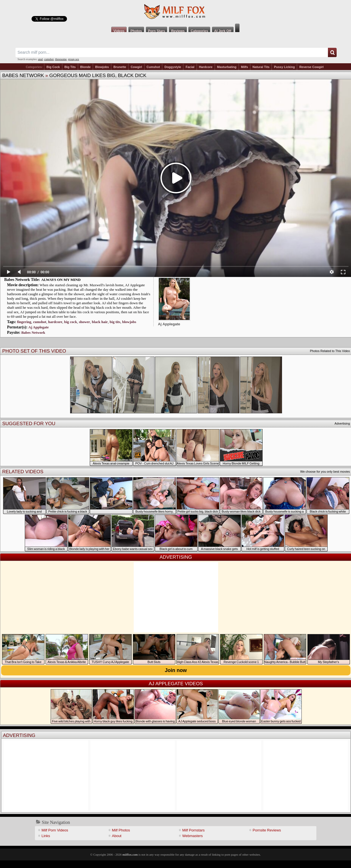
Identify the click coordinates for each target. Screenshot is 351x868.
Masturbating (227, 67)
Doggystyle (173, 67)
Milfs (244, 67)
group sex (74, 59)
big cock (71, 322)
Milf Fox (175, 12)
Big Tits (70, 67)
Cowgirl (136, 67)
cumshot (49, 59)
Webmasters (193, 836)
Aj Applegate (39, 327)
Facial (190, 67)
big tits (115, 322)
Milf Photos (121, 830)
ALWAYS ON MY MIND (61, 280)
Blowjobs (102, 67)
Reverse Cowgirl (311, 67)
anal (40, 59)
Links (46, 836)
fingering (24, 322)
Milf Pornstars (194, 830)
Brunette (120, 67)
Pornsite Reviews (267, 830)
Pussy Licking (284, 67)
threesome (61, 59)
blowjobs (129, 322)
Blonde (85, 67)
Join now (176, 670)
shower (84, 322)
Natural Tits (261, 67)
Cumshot (153, 67)
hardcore (55, 322)
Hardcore (206, 67)
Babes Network (23, 75)
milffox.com (130, 855)
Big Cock (53, 67)
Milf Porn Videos (55, 830)
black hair (100, 322)
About (117, 836)
